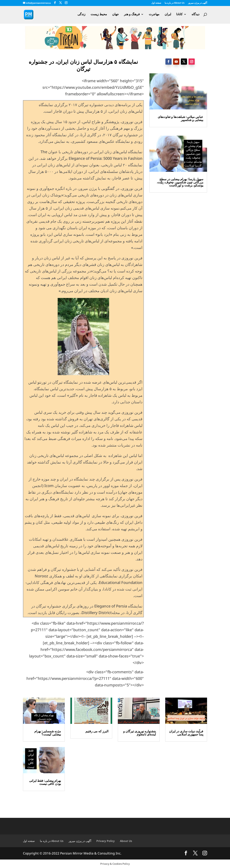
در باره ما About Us (175, 3)
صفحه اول (156, 3)
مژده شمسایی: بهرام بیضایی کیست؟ (48, 733)
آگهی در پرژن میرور (198, 3)
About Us (126, 841)
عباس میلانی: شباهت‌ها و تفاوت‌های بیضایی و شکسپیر (180, 118)
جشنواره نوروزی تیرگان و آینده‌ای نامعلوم (139, 733)
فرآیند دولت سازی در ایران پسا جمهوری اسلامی (186, 733)
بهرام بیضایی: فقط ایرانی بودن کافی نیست (45, 782)
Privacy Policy (106, 841)
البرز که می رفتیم (97, 731)
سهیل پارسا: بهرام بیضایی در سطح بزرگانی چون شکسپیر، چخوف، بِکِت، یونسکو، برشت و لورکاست (180, 182)
